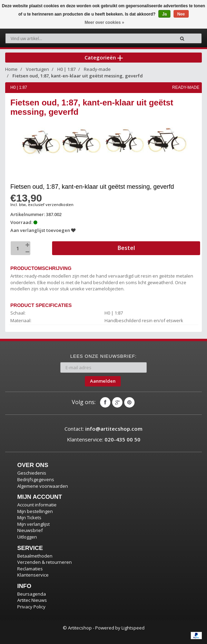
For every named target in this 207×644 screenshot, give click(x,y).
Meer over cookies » (104, 22)
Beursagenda (32, 594)
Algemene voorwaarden (43, 486)
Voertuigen (37, 69)
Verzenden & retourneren (45, 562)
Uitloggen (27, 537)
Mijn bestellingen (35, 511)
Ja (164, 14)
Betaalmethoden (35, 556)
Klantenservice (33, 575)
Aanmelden (103, 381)
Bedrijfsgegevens (36, 479)
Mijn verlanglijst (33, 524)
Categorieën (104, 57)
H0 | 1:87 (66, 69)
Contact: (103, 429)
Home (11, 69)
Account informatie (37, 505)
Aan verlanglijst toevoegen (43, 230)
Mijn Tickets (29, 517)
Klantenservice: (104, 439)
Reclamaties (30, 569)
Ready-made (97, 69)
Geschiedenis (32, 473)
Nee (181, 14)
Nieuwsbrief (30, 530)
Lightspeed (133, 628)
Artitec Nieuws (32, 600)
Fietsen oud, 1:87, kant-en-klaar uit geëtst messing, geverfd (78, 76)
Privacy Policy (31, 607)
